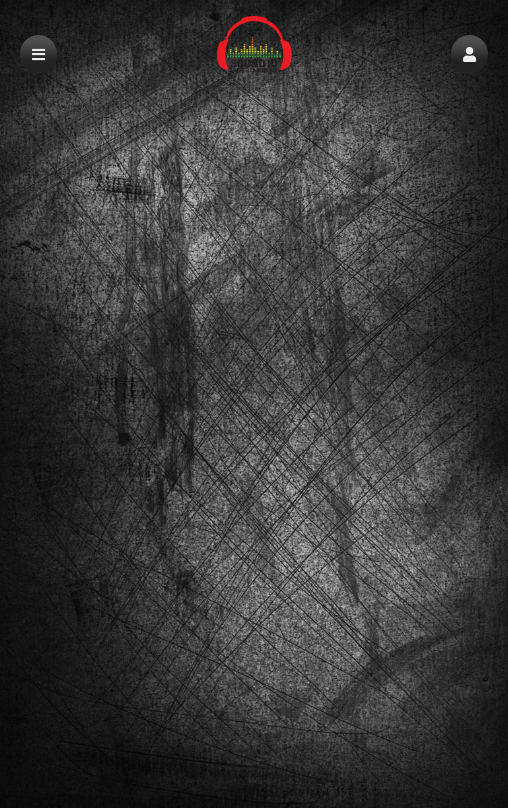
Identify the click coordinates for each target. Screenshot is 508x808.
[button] (469, 54)
